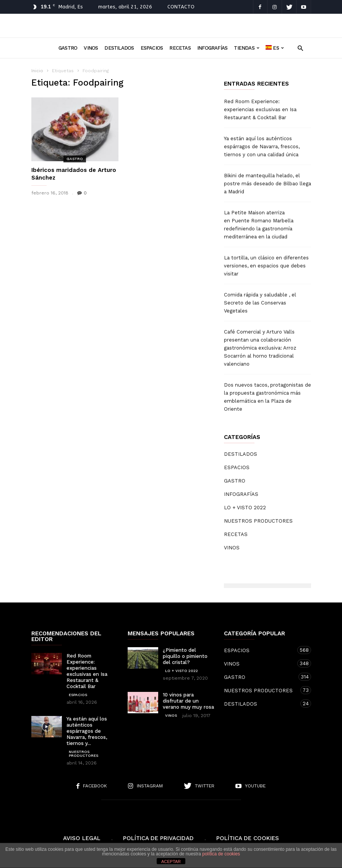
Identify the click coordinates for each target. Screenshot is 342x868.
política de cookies (221, 854)
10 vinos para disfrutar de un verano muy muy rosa (188, 701)
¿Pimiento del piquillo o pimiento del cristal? (185, 656)
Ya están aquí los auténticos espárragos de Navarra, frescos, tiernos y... (87, 731)
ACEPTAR (171, 862)
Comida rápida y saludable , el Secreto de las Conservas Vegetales (260, 303)
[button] (301, 48)
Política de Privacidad (158, 838)
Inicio (37, 71)
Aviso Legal (82, 838)
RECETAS (180, 48)
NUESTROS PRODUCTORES (258, 521)
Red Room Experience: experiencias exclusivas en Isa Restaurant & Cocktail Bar (260, 109)
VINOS (91, 48)
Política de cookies (248, 838)
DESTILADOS (119, 48)
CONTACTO (181, 7)
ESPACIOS (152, 48)
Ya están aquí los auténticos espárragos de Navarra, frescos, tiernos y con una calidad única (262, 147)
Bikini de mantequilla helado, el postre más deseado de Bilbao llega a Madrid (267, 184)
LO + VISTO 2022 (245, 508)
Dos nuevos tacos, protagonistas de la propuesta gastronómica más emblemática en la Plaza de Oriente (267, 397)
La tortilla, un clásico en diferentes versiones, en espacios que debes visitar (266, 266)
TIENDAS (246, 48)
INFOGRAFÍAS (212, 48)
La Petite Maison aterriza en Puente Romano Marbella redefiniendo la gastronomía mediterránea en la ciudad (259, 225)
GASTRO (68, 48)
